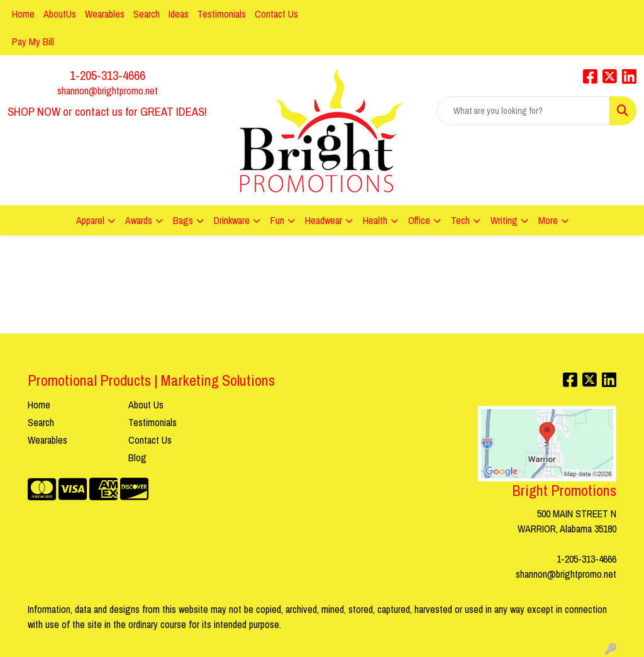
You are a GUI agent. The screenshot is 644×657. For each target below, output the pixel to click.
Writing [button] (504, 220)
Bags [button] (183, 220)
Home (23, 14)
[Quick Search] (524, 111)
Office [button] (419, 220)
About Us (146, 405)
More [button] (548, 220)
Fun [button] (277, 220)
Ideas (179, 14)
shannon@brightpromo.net (108, 91)
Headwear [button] (324, 220)
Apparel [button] (90, 220)
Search (147, 14)
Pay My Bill (33, 42)
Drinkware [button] (232, 220)
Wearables (105, 14)
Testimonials (222, 14)
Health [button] (375, 220)
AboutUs (60, 14)
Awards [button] (139, 220)
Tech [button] (460, 220)
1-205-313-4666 (108, 75)
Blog (137, 458)
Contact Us (276, 14)
